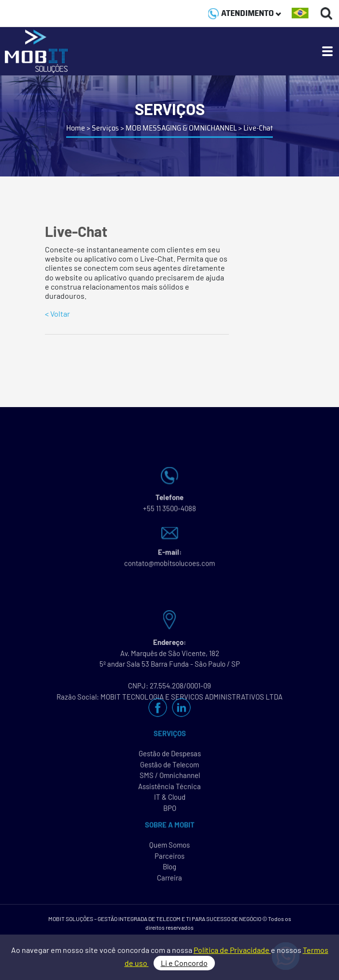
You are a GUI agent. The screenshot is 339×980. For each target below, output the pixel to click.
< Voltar (57, 314)
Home (76, 128)
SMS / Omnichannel (170, 777)
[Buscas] (327, 13)
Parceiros (169, 858)
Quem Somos (169, 847)
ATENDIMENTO (245, 13)
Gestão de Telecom (169, 767)
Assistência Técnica (169, 789)
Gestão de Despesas (170, 756)
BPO (170, 810)
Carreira (169, 880)
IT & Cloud (170, 799)
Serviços (105, 128)
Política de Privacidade (232, 950)
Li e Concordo (184, 963)
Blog (169, 869)
